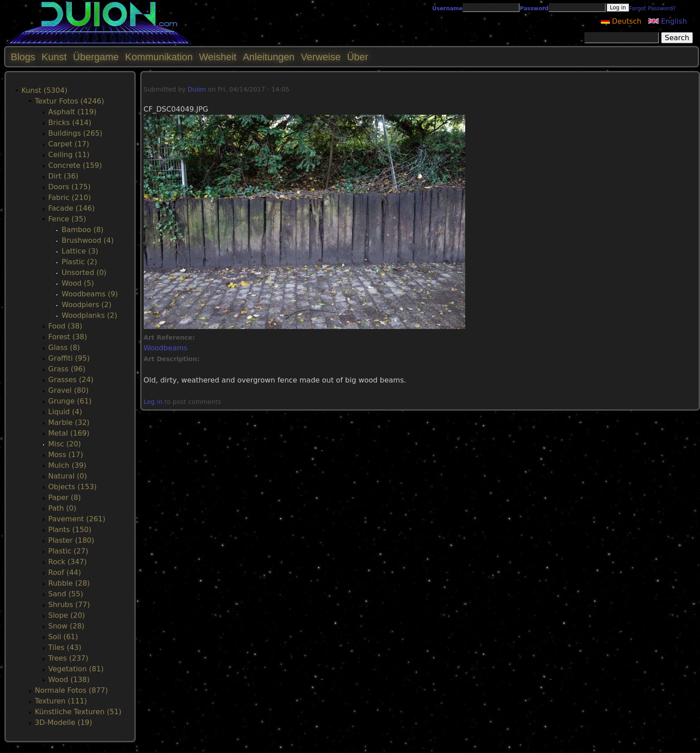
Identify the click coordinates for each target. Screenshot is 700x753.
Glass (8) (64, 347)
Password (534, 8)
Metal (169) (69, 433)
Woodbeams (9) (90, 294)
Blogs (23, 57)
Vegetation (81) (76, 669)
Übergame (96, 57)
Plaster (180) (71, 540)
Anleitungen (269, 57)
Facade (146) (71, 208)
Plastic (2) (79, 262)
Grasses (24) (71, 380)
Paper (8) (65, 497)
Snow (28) (66, 626)
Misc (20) (65, 444)
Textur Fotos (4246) (69, 101)
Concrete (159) (75, 165)
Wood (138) (69, 680)
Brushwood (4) (88, 240)
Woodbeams (166, 348)
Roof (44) (65, 572)
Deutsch (621, 21)
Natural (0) (68, 476)
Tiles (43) (65, 647)
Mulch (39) (67, 465)
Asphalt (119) (72, 112)
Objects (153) (73, 487)
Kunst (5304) (44, 90)
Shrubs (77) (69, 605)
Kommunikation (159, 57)
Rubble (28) (69, 583)
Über (358, 57)
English (668, 21)
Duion (197, 89)
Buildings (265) (75, 133)
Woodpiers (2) (87, 305)
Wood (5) (78, 283)
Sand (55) (66, 594)
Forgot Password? (652, 8)
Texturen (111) (61, 701)
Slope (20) (67, 615)
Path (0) (62, 508)
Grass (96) (67, 369)
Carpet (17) (69, 144)
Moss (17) (66, 455)
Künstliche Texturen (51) (78, 712)
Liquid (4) (65, 412)
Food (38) (65, 326)
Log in (153, 402)
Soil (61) (63, 637)
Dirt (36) (63, 176)
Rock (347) (67, 562)
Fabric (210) (70, 198)
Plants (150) (70, 530)
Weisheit (218, 57)
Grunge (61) (70, 401)
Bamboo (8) (83, 230)
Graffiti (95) (69, 358)
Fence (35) (67, 219)
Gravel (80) (68, 390)
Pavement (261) (77, 519)
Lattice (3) (80, 251)
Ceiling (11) (69, 155)
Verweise (321, 57)
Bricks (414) (70, 123)
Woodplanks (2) (90, 315)
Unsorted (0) (84, 272)
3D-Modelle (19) (64, 722)
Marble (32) (69, 422)
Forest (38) (68, 337)
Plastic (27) (68, 551)
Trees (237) (68, 658)
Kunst (54, 57)
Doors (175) (69, 187)
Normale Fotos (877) (71, 690)
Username (447, 8)
